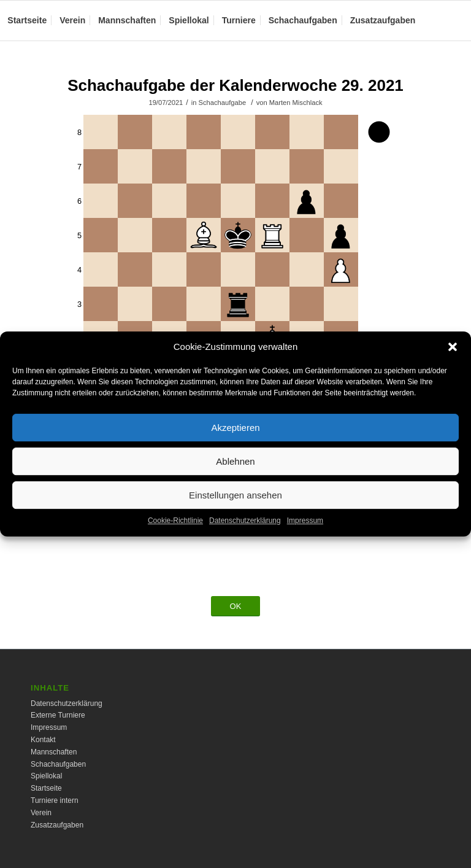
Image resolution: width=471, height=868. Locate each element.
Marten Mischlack (296, 103)
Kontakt (43, 740)
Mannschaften (54, 752)
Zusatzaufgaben (57, 825)
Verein (41, 813)
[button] (453, 354)
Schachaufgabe (223, 103)
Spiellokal (46, 776)
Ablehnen (235, 468)
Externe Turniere (58, 715)
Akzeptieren (235, 434)
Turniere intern (55, 800)
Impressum (305, 528)
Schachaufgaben (58, 764)
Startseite (46, 788)
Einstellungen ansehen (235, 502)
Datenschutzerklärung (245, 528)
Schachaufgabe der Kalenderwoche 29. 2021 (235, 85)
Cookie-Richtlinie (175, 528)
